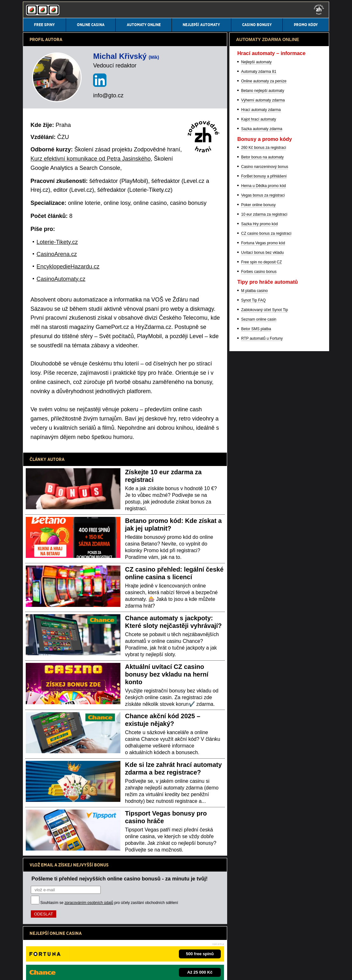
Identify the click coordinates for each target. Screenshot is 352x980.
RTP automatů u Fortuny (262, 671)
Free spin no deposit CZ (261, 595)
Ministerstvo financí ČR (75, 949)
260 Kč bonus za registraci (264, 480)
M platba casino (254, 623)
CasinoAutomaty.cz (61, 279)
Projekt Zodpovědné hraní (253, 949)
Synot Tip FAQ (253, 633)
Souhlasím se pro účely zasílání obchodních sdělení (109, 903)
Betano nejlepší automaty (263, 423)
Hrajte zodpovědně (41, 929)
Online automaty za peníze (264, 414)
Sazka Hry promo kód (259, 557)
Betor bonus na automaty (262, 490)
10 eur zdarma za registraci (264, 547)
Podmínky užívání (59, 970)
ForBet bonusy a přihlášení (264, 509)
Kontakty (30, 970)
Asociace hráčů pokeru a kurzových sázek (193, 949)
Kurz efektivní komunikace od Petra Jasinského (91, 159)
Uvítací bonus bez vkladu (262, 585)
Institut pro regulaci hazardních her (126, 949)
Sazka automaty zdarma (262, 462)
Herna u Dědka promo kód (264, 518)
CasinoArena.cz (57, 254)
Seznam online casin (259, 652)
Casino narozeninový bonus (265, 499)
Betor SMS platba (256, 662)
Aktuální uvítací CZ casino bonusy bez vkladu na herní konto (167, 674)
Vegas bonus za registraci (263, 528)
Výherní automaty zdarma (263, 433)
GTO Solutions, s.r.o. (218, 970)
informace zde (135, 936)
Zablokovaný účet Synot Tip (264, 643)
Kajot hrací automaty (259, 452)
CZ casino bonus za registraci (266, 566)
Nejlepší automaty (256, 395)
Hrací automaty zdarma (261, 442)
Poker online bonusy (258, 538)
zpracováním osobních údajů (89, 903)
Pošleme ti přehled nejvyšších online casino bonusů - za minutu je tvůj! (120, 879)
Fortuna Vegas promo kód (263, 576)
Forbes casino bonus (259, 604)
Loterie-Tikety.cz (57, 242)
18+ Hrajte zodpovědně (170, 970)
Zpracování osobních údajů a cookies (112, 970)
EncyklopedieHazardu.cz (68, 267)
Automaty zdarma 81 (259, 404)
